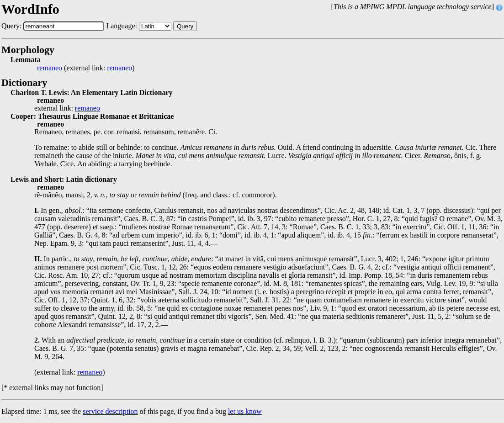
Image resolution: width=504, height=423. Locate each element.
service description (110, 411)
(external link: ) (86, 68)
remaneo (50, 68)
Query (185, 26)
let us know (245, 411)
